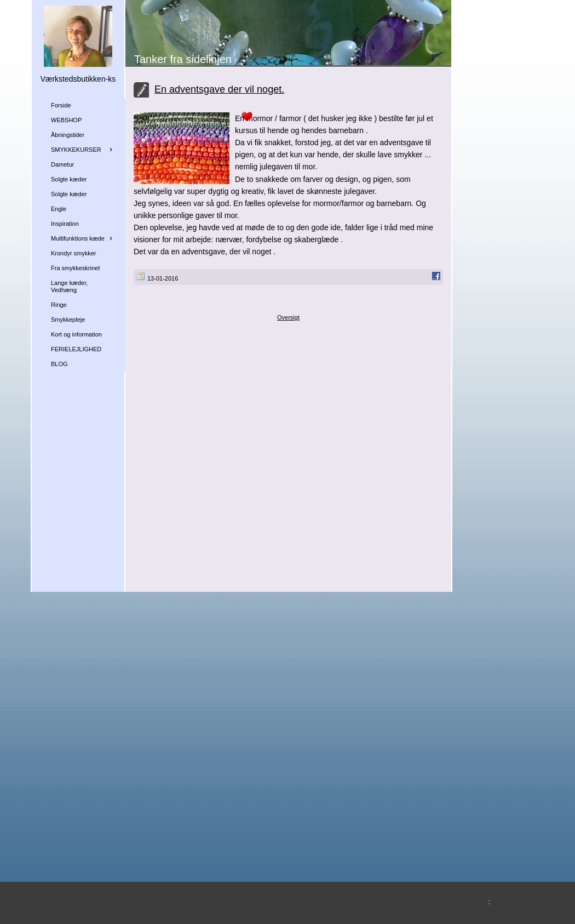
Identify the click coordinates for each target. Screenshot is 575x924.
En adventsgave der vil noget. (219, 89)
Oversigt (288, 317)
